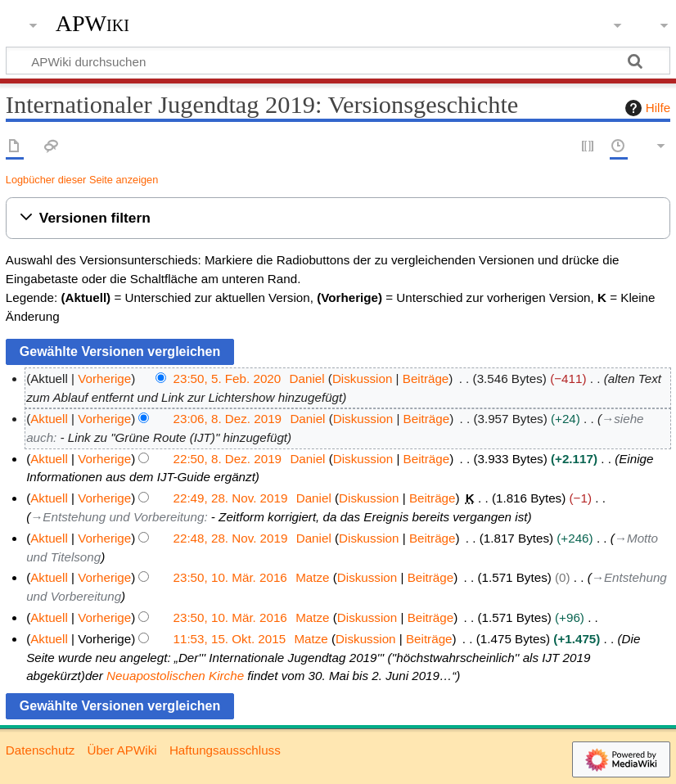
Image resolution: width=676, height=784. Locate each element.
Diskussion (362, 378)
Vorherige (104, 378)
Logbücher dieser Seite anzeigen (82, 180)
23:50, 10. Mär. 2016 (230, 577)
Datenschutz (40, 750)
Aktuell (49, 419)
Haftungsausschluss (225, 750)
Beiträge (426, 378)
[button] (338, 218)
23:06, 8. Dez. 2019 (228, 419)
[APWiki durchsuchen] (338, 61)
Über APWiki (122, 750)
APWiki (92, 24)
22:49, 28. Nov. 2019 (231, 498)
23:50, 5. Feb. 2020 (228, 378)
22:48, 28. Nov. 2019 (231, 538)
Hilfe (646, 108)
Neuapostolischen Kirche (175, 676)
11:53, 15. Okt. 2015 (230, 639)
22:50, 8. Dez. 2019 (228, 459)
